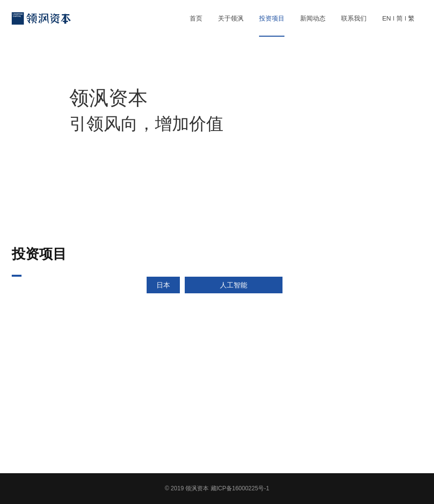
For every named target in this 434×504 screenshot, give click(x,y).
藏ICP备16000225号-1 (240, 488)
